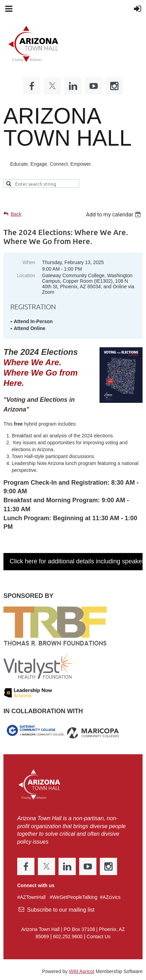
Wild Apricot (82, 971)
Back (16, 214)
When (29, 262)
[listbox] (114, 215)
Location (26, 275)
